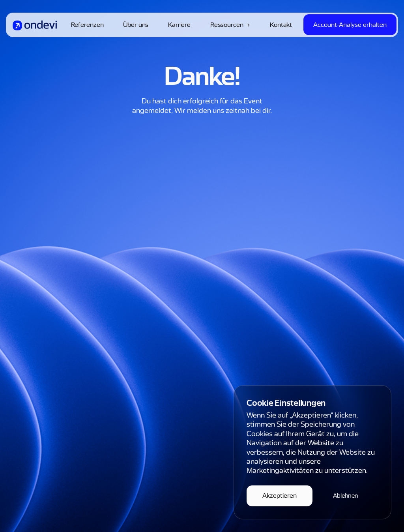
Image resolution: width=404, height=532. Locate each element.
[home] (35, 25)
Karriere (179, 25)
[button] (280, 496)
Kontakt (281, 25)
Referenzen (87, 25)
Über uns (136, 25)
